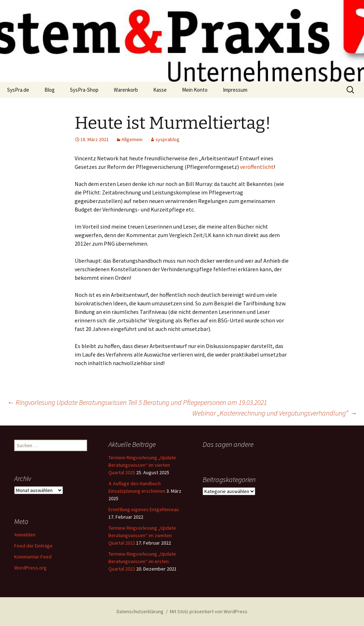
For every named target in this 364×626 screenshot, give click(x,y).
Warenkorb (126, 90)
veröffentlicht (257, 167)
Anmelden (25, 535)
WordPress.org (30, 568)
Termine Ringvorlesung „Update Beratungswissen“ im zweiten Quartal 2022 (142, 535)
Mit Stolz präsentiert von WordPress (209, 611)
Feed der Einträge (33, 546)
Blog (50, 90)
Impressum (235, 90)
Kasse (160, 90)
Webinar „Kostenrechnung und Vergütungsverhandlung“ (275, 413)
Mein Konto (195, 90)
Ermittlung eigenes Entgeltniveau (144, 509)
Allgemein (132, 139)
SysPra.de (18, 90)
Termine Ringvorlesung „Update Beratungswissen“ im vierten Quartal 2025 (142, 465)
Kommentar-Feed (33, 557)
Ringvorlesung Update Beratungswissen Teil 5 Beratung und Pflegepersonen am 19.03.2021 (137, 402)
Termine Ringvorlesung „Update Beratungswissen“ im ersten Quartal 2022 (142, 561)
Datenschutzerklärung (140, 611)
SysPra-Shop (84, 90)
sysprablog (167, 139)
